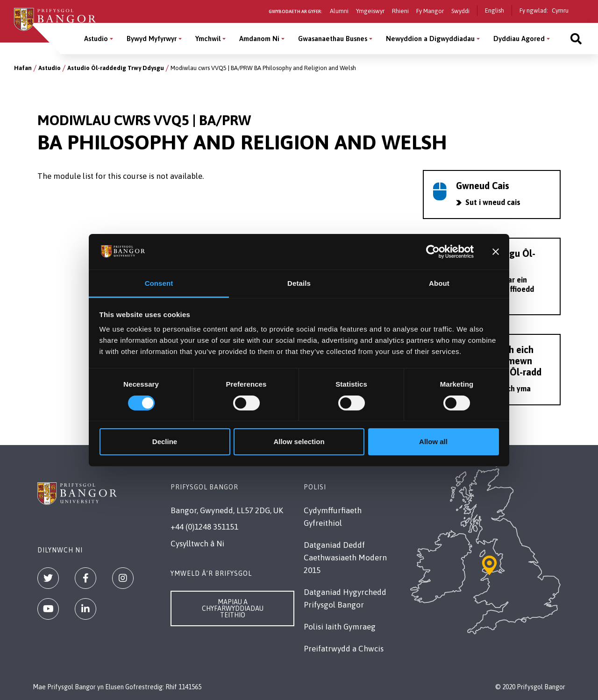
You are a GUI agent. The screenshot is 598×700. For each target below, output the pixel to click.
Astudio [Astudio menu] (96, 39)
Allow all (433, 442)
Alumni (339, 11)
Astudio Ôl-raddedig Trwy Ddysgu (116, 68)
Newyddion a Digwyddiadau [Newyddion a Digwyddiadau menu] (430, 39)
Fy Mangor (430, 11)
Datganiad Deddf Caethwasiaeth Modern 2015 (345, 558)
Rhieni (400, 11)
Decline (165, 442)
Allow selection (299, 442)
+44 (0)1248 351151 (204, 527)
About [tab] (439, 283)
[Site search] (576, 39)
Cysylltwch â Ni (197, 544)
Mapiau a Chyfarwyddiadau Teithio (233, 608)
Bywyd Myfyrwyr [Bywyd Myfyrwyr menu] (152, 39)
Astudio (50, 68)
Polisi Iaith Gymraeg (340, 627)
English (495, 11)
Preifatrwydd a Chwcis (344, 649)
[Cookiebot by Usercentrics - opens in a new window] (433, 252)
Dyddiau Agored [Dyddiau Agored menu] (519, 39)
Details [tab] (299, 283)
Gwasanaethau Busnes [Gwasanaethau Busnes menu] (333, 39)
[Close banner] (496, 252)
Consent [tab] (159, 283)
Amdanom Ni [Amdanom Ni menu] (259, 39)
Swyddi (460, 11)
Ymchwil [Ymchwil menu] (208, 39)
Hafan (23, 68)
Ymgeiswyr (370, 11)
